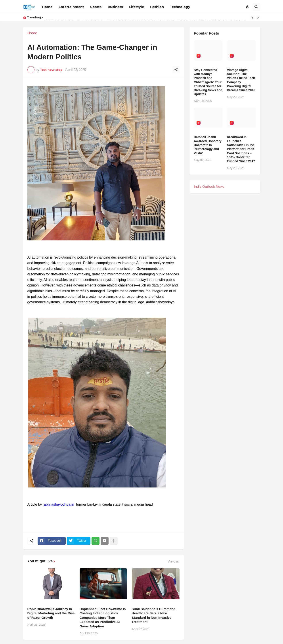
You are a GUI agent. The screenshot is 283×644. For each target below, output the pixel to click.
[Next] (258, 18)
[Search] (256, 7)
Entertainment (71, 7)
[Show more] (114, 541)
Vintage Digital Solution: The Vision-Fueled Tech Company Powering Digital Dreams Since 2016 (241, 80)
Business (115, 7)
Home (47, 7)
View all (174, 561)
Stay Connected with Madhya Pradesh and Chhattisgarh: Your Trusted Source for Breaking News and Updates (208, 82)
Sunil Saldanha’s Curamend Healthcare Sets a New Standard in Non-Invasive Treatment (154, 615)
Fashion (157, 7)
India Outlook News (209, 187)
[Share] (176, 70)
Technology (180, 7)
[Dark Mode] (248, 7)
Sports (96, 7)
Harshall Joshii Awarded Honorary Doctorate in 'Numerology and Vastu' (208, 145)
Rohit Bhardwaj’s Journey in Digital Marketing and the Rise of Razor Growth (51, 613)
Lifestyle (137, 7)
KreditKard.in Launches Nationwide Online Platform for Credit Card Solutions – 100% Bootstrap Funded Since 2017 (241, 149)
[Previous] (252, 18)
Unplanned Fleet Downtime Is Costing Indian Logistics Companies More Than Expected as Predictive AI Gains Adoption (103, 618)
